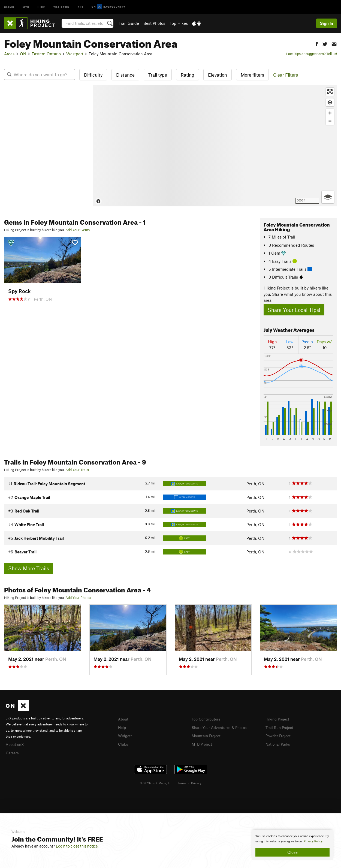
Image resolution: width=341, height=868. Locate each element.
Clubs (123, 743)
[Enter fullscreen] (330, 92)
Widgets (126, 735)
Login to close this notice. (77, 846)
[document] (292, 845)
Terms (182, 782)
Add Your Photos (78, 598)
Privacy (196, 782)
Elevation (218, 75)
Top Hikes (179, 23)
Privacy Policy (313, 841)
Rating (188, 75)
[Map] (215, 146)
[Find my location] (330, 102)
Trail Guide (129, 23)
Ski (81, 7)
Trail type (158, 75)
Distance (125, 75)
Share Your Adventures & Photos (221, 727)
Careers (13, 752)
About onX (16, 744)
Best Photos (154, 23)
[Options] (328, 197)
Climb (9, 7)
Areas (9, 54)
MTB (26, 7)
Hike (41, 7)
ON (23, 54)
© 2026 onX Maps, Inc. (156, 782)
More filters (252, 75)
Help (122, 727)
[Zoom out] (330, 121)
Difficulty (93, 75)
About (124, 719)
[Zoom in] (330, 113)
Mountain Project (207, 735)
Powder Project (279, 735)
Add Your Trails (77, 470)
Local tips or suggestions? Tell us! (312, 54)
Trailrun (61, 7)
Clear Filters (286, 75)
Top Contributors (207, 719)
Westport (75, 54)
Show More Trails (29, 568)
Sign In (327, 23)
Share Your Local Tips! (294, 310)
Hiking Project (278, 719)
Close (292, 852)
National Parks (279, 743)
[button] (317, 43)
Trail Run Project (281, 727)
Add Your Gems (78, 230)
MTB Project (203, 743)
